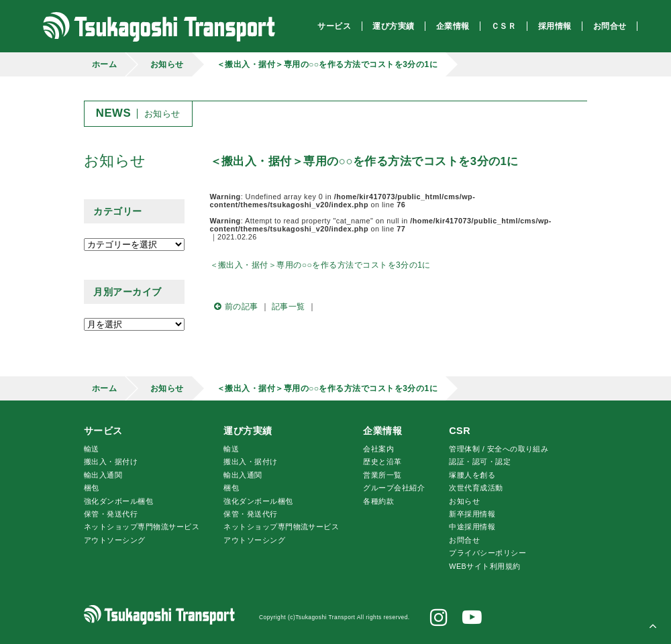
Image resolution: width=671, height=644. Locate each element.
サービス (103, 431)
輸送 (92, 449)
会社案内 (378, 449)
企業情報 (382, 431)
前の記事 (234, 307)
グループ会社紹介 (394, 488)
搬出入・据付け (111, 462)
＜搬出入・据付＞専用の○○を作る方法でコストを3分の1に (327, 64)
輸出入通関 (103, 475)
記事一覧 (289, 307)
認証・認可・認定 (480, 462)
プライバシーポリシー (487, 553)
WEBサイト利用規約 (484, 566)
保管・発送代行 (111, 514)
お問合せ (464, 540)
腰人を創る (472, 475)
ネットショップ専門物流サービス (142, 527)
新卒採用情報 (472, 514)
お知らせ (167, 64)
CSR (460, 431)
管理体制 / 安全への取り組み (499, 449)
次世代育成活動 (476, 488)
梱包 (92, 488)
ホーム (104, 64)
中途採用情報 (472, 527)
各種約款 (378, 501)
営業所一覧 (382, 475)
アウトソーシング (115, 540)
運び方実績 (248, 431)
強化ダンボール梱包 (118, 501)
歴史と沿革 (382, 462)
